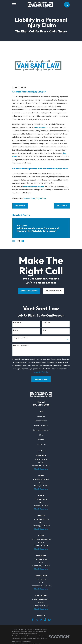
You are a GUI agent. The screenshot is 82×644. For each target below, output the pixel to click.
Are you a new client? (21, 338)
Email (45, 330)
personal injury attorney (34, 186)
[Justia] (45, 620)
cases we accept (29, 291)
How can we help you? (21, 346)
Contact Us (41, 444)
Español (41, 439)
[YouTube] (49, 620)
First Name (17, 322)
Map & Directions (41, 469)
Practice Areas (41, 421)
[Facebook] (33, 620)
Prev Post (20, 206)
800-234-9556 (41, 405)
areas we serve (54, 291)
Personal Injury (29, 198)
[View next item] (23, 241)
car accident (41, 127)
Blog (41, 435)
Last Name (46, 322)
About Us (41, 416)
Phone (16, 330)
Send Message (41, 379)
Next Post (62, 206)
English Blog (41, 198)
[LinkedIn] (41, 620)
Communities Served (41, 430)
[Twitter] (37, 620)
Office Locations (41, 425)
